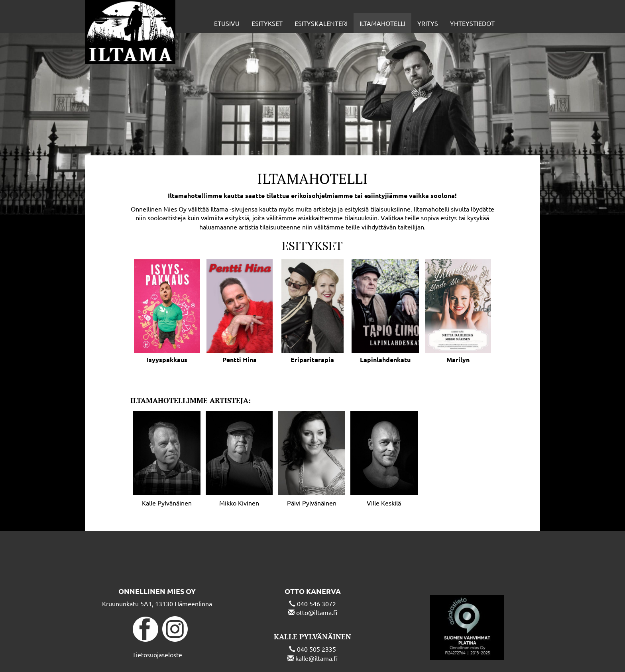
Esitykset (267, 23)
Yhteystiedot (472, 23)
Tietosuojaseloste (157, 654)
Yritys (428, 23)
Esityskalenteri (321, 23)
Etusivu (227, 23)
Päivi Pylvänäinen (312, 503)
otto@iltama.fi (317, 612)
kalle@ (305, 658)
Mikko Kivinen (239, 503)
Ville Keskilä (384, 503)
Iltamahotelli (382, 23)
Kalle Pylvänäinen (167, 503)
